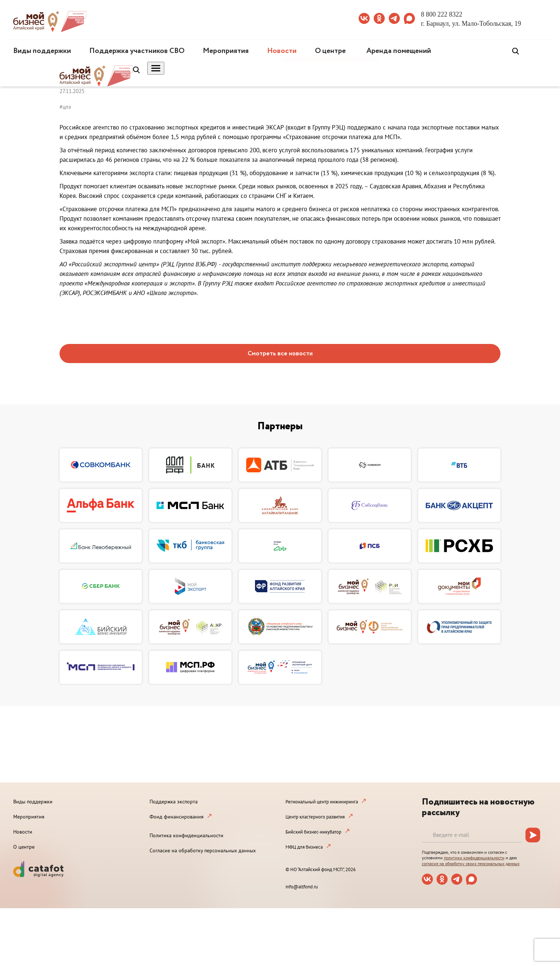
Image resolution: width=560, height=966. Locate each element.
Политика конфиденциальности (186, 835)
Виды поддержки (42, 51)
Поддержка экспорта (174, 802)
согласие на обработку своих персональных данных (471, 864)
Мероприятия (226, 51)
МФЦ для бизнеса (304, 847)
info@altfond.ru (302, 887)
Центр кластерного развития (315, 817)
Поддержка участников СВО (137, 51)
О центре (330, 51)
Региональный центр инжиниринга (322, 802)
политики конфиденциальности (474, 858)
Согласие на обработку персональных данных (203, 850)
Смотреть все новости (280, 354)
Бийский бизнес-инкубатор (313, 832)
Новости (282, 51)
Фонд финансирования (177, 817)
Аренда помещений (399, 51)
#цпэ (65, 107)
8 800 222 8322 (442, 14)
